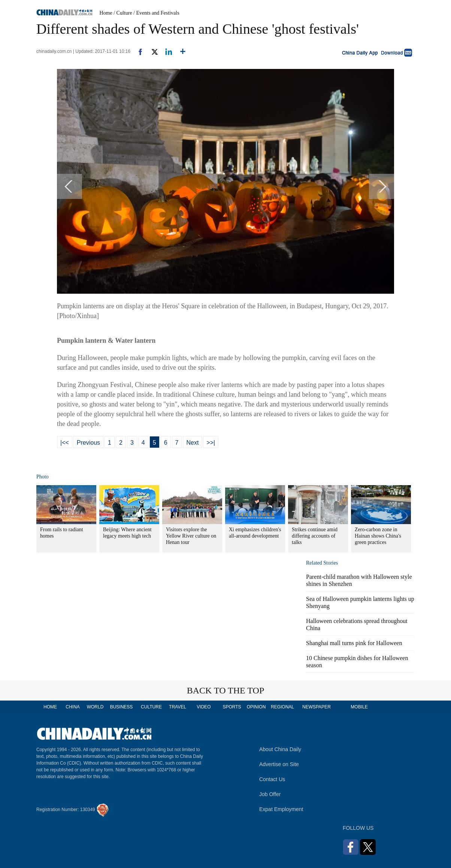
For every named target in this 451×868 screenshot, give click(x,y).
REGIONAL (282, 707)
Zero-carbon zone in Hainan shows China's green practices (378, 536)
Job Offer (270, 794)
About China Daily (280, 749)
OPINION (256, 707)
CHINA (72, 707)
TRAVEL (178, 707)
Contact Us (272, 779)
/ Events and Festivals (156, 13)
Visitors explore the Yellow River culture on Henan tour (191, 536)
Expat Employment (281, 809)
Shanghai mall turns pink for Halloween (354, 643)
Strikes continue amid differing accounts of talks (315, 536)
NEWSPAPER (316, 707)
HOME (50, 707)
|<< (65, 443)
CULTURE (151, 707)
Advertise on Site (279, 764)
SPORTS (232, 707)
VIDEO (204, 707)
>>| (211, 443)
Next (192, 443)
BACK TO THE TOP (226, 690)
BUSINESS (122, 707)
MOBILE (359, 707)
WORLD (95, 707)
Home (106, 13)
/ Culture (123, 13)
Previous (88, 443)
